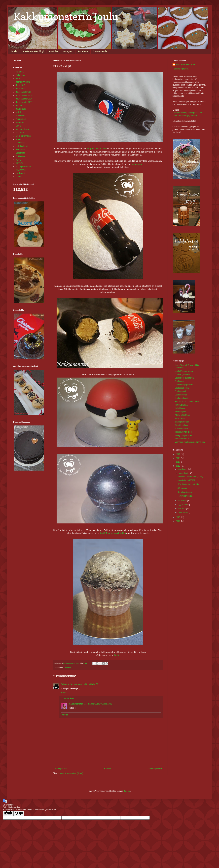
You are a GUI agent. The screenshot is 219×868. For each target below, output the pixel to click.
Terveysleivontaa (185, 496)
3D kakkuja (182, 488)
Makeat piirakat (22, 129)
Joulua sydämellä (183, 374)
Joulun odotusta (182, 398)
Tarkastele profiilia (181, 69)
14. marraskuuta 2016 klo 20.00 (84, 684)
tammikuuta (183, 513)
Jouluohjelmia (100, 51)
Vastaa (64, 693)
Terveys (19, 163)
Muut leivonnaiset (23, 136)
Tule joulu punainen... (184, 435)
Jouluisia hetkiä (182, 388)
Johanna (65, 684)
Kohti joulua (180, 408)
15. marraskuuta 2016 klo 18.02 (98, 704)
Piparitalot (20, 143)
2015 (178, 517)
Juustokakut (21, 109)
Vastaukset (69, 699)
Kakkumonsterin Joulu (66, 16)
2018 (178, 458)
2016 (178, 466)
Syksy (18, 160)
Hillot (18, 79)
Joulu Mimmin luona (184, 371)
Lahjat (18, 126)
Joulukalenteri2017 (24, 102)
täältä (102, 533)
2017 (178, 462)
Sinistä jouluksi (182, 425)
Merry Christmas (182, 415)
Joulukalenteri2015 (24, 96)
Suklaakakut (21, 156)
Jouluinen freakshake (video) (190, 477)
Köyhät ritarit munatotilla (188, 484)
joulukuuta (183, 469)
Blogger (127, 791)
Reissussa (20, 150)
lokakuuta (183, 501)
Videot (19, 177)
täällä (116, 655)
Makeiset (20, 133)
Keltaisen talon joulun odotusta (189, 402)
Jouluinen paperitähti (184, 385)
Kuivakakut (21, 116)
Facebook (83, 51)
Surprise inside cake (97, 149)
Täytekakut (68, 667)
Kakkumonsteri (76, 704)
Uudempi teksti (60, 769)
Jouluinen (179, 381)
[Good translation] (8, 813)
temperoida (137, 164)
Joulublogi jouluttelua (184, 378)
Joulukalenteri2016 (24, 99)
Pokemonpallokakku (116, 533)
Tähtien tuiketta (182, 439)
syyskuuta (183, 505)
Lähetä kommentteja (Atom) (71, 773)
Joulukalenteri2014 (24, 92)
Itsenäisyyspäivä (23, 82)
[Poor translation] (19, 813)
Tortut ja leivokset (23, 166)
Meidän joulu (181, 412)
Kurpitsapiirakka (185, 492)
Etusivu (14, 51)
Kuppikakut (21, 119)
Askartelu (20, 72)
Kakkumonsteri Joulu (186, 64)
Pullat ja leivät (22, 146)
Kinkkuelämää (181, 405)
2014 (178, 521)
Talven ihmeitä (181, 429)
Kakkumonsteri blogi (34, 51)
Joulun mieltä (181, 395)
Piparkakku (180, 418)
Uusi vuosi (20, 173)
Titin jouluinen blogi (183, 432)
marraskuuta (184, 473)
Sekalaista (20, 153)
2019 (178, 454)
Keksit (18, 112)
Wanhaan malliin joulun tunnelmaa (190, 442)
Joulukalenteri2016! (186, 480)
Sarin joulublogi (182, 422)
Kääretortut (21, 123)
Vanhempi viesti (155, 769)
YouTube (53, 51)
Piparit (19, 139)
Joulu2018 (20, 85)
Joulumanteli (181, 391)
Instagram (68, 51)
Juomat (19, 106)
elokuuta (182, 509)
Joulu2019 (20, 89)
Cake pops (20, 75)
